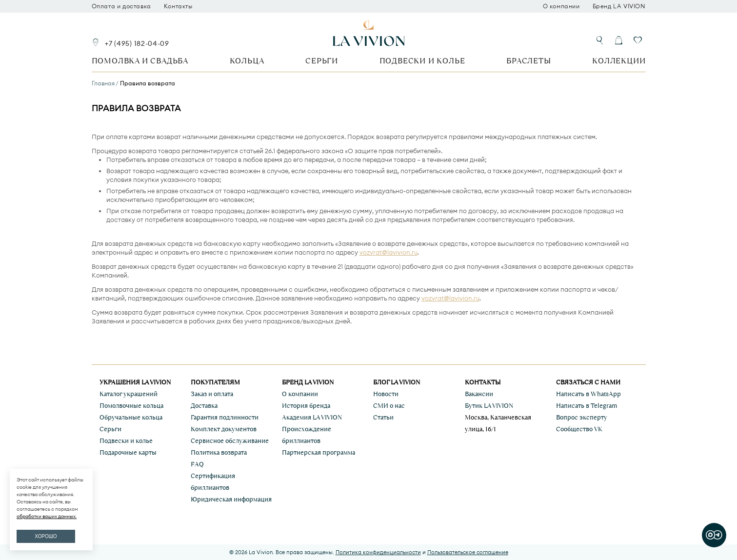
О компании (561, 6)
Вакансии (479, 394)
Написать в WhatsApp (588, 394)
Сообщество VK (579, 429)
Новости (386, 394)
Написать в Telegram (587, 406)
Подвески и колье (422, 61)
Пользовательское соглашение (468, 552)
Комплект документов (224, 429)
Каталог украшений (129, 394)
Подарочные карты (128, 452)
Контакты (178, 6)
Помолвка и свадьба (140, 61)
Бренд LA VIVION (619, 6)
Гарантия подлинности (225, 417)
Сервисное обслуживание (230, 441)
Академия (312, 417)
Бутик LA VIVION (489, 406)
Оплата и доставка (121, 6)
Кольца (247, 61)
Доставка (204, 406)
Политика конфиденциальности (378, 552)
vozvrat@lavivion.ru (388, 252)
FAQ (197, 464)
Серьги (322, 61)
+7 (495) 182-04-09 (137, 43)
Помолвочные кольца (131, 406)
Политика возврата (219, 452)
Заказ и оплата (212, 394)
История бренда (306, 406)
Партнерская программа (319, 452)
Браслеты (528, 61)
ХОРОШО (46, 536)
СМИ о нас (389, 406)
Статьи (383, 417)
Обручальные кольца (131, 417)
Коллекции (619, 61)
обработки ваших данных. (47, 516)
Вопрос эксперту (582, 417)
